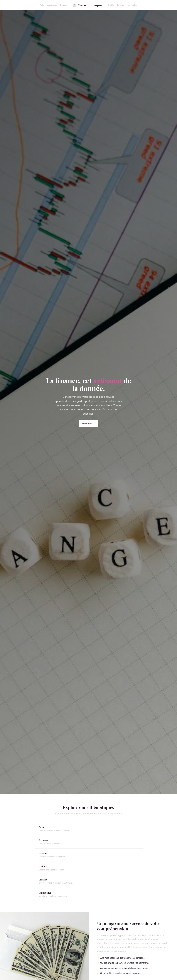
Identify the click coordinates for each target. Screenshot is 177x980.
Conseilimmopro (87, 5)
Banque (64, 5)
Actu (42, 5)
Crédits (111, 5)
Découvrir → (88, 424)
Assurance (52, 5)
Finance (121, 5)
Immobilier (132, 5)
